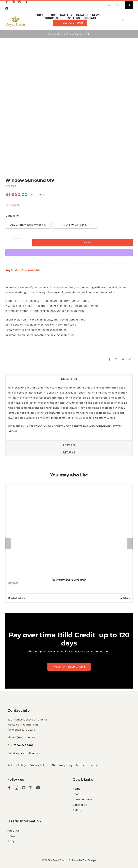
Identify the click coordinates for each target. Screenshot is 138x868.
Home (52, 34)
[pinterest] (20, 2)
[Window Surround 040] (69, 530)
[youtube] (7, 8)
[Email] (129, 359)
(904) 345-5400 (27, 737)
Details (126, 598)
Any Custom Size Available (28, 225)
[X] (116, 359)
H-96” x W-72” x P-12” (75, 225)
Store (60, 34)
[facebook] (7, 2)
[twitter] (26, 2)
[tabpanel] (69, 411)
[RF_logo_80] (15, 17)
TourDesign (89, 860)
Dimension (13, 216)
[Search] (129, 5)
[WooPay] (69, 253)
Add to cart (82, 243)
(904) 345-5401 (23, 745)
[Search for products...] (115, 5)
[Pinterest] (123, 359)
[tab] (69, 379)
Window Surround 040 (69, 580)
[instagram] (13, 2)
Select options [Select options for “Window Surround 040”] (18, 598)
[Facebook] (110, 359)
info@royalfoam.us (28, 753)
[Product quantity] (17, 242)
